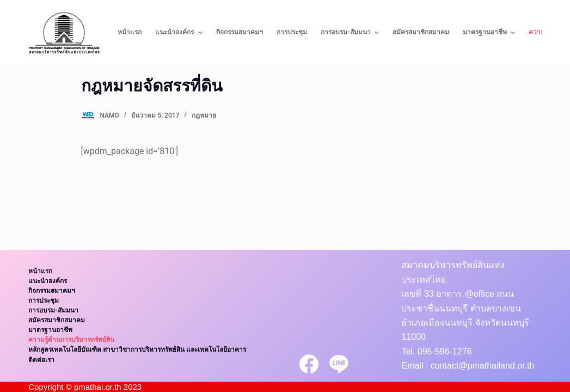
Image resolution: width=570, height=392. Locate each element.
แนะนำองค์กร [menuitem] (180, 33)
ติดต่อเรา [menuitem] (41, 360)
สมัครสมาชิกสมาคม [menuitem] (421, 32)
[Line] (339, 364)
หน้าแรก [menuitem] (130, 32)
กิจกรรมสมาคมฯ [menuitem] (240, 32)
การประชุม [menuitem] (292, 32)
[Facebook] (309, 364)
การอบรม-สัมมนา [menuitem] (351, 33)
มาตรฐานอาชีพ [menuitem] (490, 33)
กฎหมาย (204, 115)
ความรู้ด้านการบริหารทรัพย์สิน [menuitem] (71, 340)
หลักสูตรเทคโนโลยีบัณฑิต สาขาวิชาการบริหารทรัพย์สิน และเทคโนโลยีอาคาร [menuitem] (137, 350)
